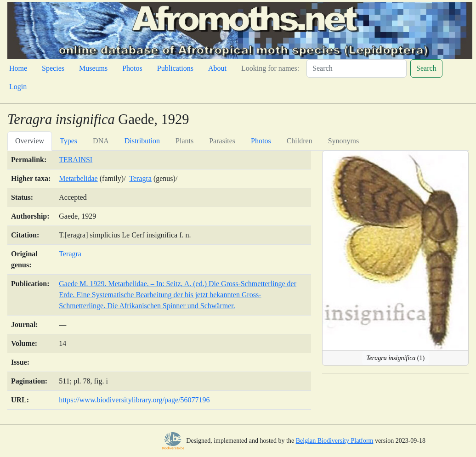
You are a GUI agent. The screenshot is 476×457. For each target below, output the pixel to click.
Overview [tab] (30, 141)
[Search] (357, 68)
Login (18, 87)
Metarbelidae (78, 178)
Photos (132, 68)
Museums (93, 68)
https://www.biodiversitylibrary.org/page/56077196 (134, 400)
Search (426, 68)
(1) (395, 358)
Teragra (140, 178)
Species (53, 68)
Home (18, 68)
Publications (175, 68)
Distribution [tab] (142, 141)
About (217, 68)
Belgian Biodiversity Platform (335, 441)
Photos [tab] (261, 141)
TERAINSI (76, 160)
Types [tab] (68, 141)
